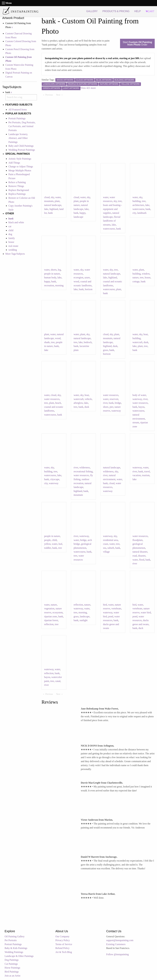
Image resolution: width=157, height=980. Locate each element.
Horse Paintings (12, 968)
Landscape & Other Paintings (19, 956)
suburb (111, 548)
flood (142, 560)
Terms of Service (64, 944)
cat (10, 226)
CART (150, 11)
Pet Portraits (11, 940)
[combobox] (21, 97)
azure (87, 277)
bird (105, 605)
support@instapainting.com (120, 940)
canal (58, 681)
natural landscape (53, 205)
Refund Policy (62, 948)
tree (120, 201)
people (47, 540)
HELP (138, 11)
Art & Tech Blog (64, 952)
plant (57, 201)
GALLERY (92, 11)
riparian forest (51, 620)
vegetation (49, 609)
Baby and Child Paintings (21, 146)
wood (76, 281)
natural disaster (140, 552)
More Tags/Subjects (15, 254)
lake (46, 209)
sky (53, 197)
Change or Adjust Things (21, 166)
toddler (48, 548)
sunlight (84, 620)
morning (59, 285)
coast (106, 544)
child (11, 230)
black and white (16, 222)
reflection (49, 624)
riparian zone (51, 616)
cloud (47, 197)
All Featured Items (18, 110)
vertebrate (116, 609)
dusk (115, 346)
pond (111, 616)
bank (50, 213)
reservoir (114, 399)
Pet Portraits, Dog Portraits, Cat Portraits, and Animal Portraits (22, 126)
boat (146, 334)
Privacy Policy (63, 940)
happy (82, 213)
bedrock (88, 342)
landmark (142, 213)
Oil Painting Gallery (15, 936)
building (137, 201)
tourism (146, 475)
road (135, 556)
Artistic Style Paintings (20, 159)
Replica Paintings (17, 194)
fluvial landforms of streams (112, 221)
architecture (138, 205)
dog (10, 234)
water (58, 197)
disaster (142, 556)
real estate (13, 246)
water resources (52, 399)
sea (105, 548)
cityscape (55, 479)
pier (111, 407)
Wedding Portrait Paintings (22, 150)
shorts (54, 270)
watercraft (137, 342)
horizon (89, 289)
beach (58, 403)
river (105, 403)
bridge (118, 403)
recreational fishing (83, 471)
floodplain (138, 540)
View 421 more (88, 88)
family (12, 238)
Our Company (62, 936)
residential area (110, 540)
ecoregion (78, 277)
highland (54, 209)
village (106, 552)
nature (136, 277)
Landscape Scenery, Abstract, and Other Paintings (18, 138)
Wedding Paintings (14, 952)
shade (47, 342)
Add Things (14, 163)
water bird (146, 612)
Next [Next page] (60, 95)
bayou (141, 407)
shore (106, 407)
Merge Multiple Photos (20, 170)
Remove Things (16, 186)
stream (136, 422)
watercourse (109, 229)
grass (106, 350)
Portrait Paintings (17, 118)
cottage (136, 281)
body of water (139, 395)
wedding (13, 250)
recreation (49, 285)
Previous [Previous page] (50, 95)
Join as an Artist (12, 976)
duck (141, 628)
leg (59, 270)
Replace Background (19, 190)
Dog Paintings (12, 960)
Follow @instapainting (118, 954)
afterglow (78, 403)
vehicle (88, 399)
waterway (116, 411)
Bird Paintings (12, 972)
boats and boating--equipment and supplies (113, 209)
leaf (60, 544)
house (11, 242)
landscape (78, 217)
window (146, 274)
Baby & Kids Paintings (16, 948)
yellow (47, 544)
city (134, 213)
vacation (137, 475)
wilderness (85, 467)
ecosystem (58, 612)
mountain (49, 201)
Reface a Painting (17, 182)
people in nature (52, 274)
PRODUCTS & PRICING (116, 11)
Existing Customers (116, 944)
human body (50, 277)
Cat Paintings (11, 964)
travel (147, 471)
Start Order (137, 43)
